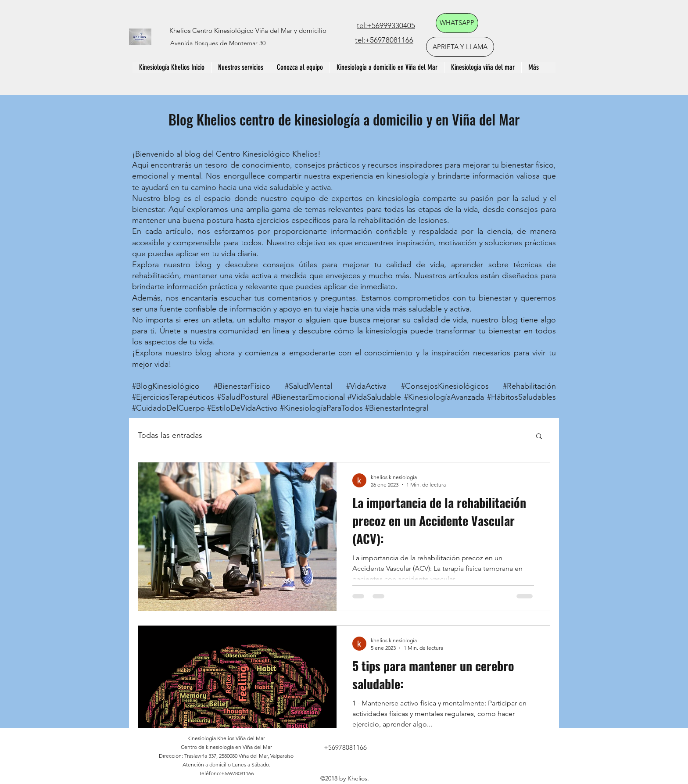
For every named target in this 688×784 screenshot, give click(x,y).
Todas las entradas (170, 435)
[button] (539, 437)
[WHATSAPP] (457, 23)
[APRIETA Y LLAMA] (460, 47)
